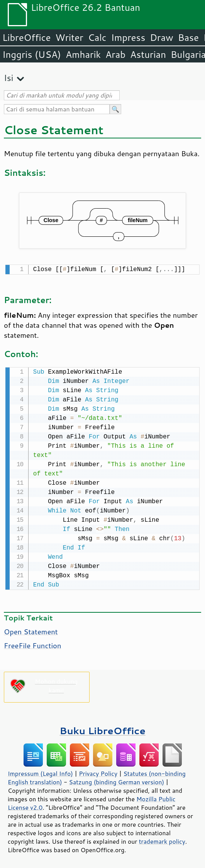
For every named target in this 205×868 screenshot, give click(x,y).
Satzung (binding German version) (117, 780)
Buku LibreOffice (102, 729)
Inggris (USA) (32, 54)
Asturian (148, 54)
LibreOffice (26, 37)
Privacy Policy (98, 772)
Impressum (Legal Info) (40, 772)
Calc (97, 37)
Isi (8, 78)
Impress (128, 37)
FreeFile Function (33, 644)
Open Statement (31, 630)
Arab (115, 54)
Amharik (83, 54)
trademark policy (162, 840)
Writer (69, 37)
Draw (161, 37)
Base (188, 37)
